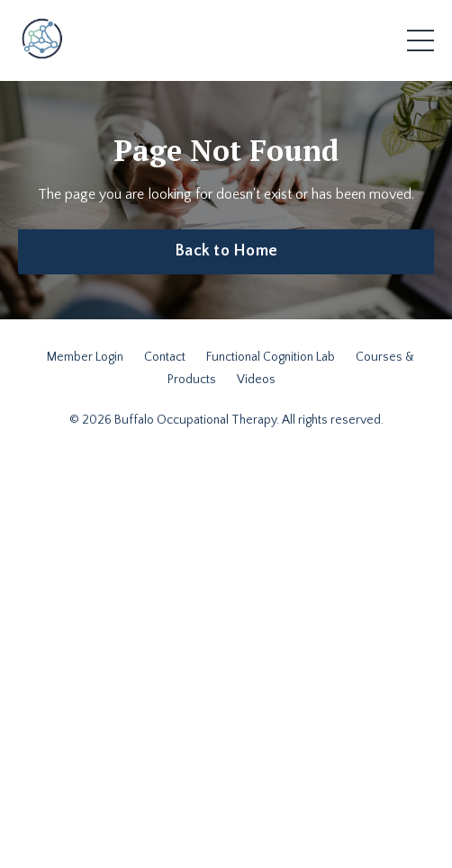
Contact (165, 357)
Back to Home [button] (226, 251)
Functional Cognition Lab (271, 357)
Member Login (85, 357)
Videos (256, 380)
